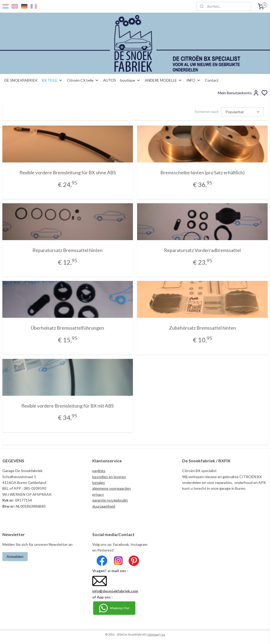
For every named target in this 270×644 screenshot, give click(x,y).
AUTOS (110, 80)
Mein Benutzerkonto (238, 93)
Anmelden (15, 556)
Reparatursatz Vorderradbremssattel (202, 250)
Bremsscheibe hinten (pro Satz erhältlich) (202, 172)
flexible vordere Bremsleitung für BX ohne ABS (68, 172)
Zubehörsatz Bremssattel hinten (202, 328)
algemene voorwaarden (112, 488)
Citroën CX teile (83, 80)
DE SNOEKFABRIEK (21, 80)
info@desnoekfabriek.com (115, 591)
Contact (212, 80)
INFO (194, 80)
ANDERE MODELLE (163, 80)
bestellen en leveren (109, 477)
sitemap (153, 634)
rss (163, 634)
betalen (99, 482)
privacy (98, 494)
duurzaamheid (104, 506)
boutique (130, 80)
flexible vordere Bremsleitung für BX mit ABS (67, 405)
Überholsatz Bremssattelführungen (67, 328)
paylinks (99, 471)
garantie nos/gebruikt (110, 500)
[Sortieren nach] (242, 112)
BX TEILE (52, 80)
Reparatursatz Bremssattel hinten (67, 250)
